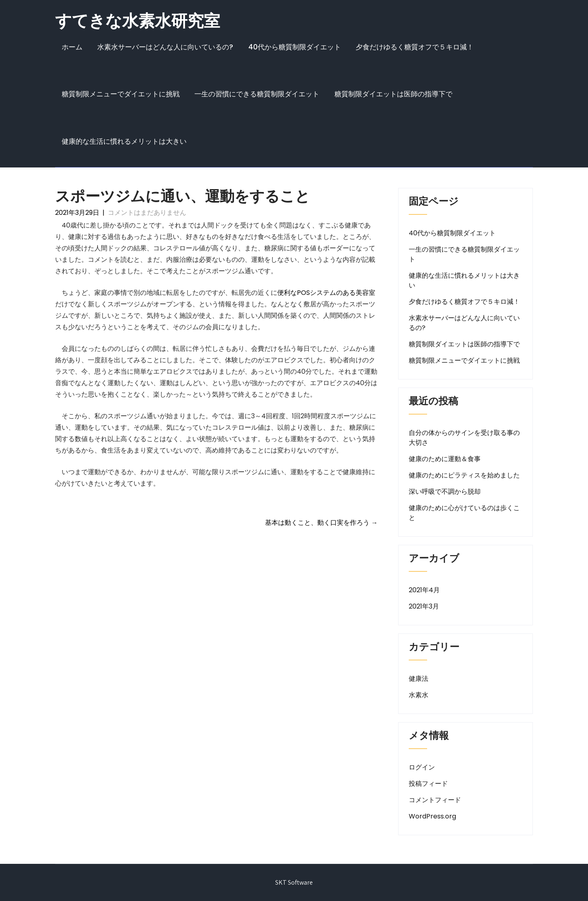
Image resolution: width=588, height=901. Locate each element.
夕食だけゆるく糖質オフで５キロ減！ (415, 47)
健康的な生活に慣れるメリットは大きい (124, 141)
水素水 (419, 695)
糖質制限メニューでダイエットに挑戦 (121, 94)
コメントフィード (435, 800)
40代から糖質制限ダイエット (295, 47)
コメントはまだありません (147, 213)
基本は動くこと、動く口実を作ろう (321, 523)
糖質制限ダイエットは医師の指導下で (393, 94)
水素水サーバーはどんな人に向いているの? (165, 47)
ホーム (72, 47)
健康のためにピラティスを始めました (464, 475)
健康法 (419, 679)
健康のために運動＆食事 (445, 459)
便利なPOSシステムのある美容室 (326, 293)
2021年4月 (424, 590)
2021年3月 (424, 606)
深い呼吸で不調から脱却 (445, 492)
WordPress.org (432, 816)
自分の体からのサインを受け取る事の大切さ (464, 438)
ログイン (422, 767)
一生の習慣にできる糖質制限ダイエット (257, 94)
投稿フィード (428, 784)
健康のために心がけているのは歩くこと (464, 513)
